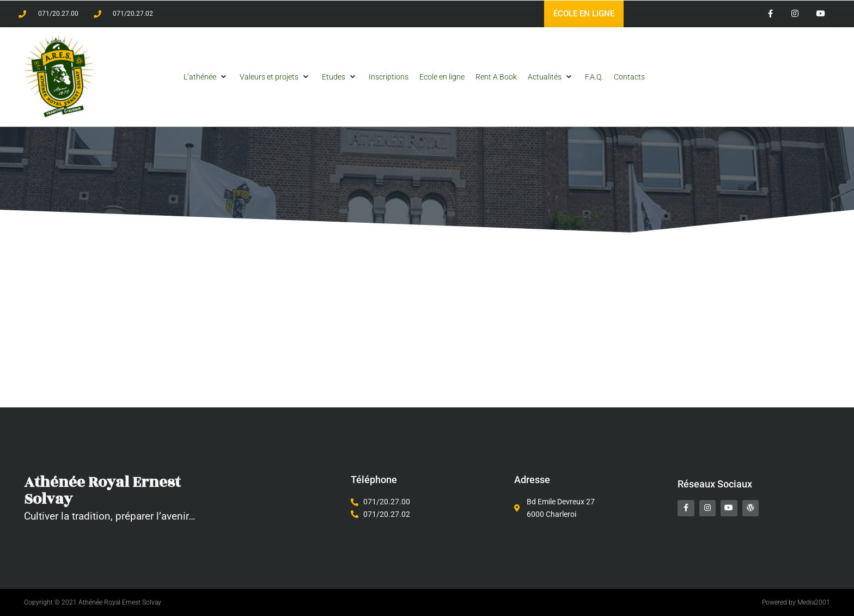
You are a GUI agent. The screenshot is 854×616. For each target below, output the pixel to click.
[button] (206, 77)
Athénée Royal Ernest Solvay (108, 490)
